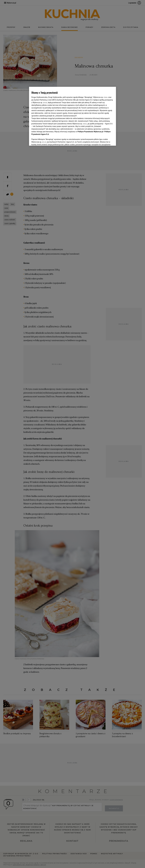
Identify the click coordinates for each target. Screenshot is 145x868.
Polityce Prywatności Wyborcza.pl (90, 132)
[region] (73, 116)
